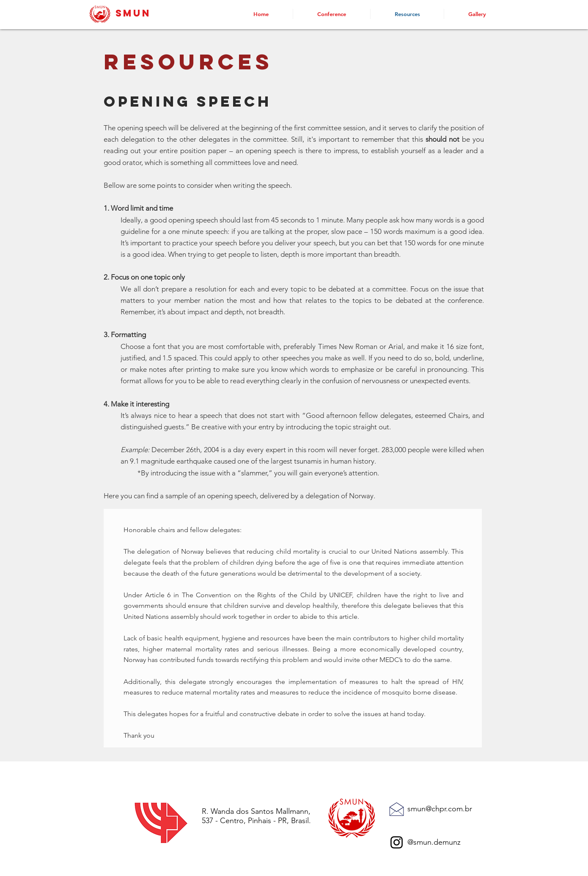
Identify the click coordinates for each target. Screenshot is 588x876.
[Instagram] (397, 842)
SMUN (133, 13)
